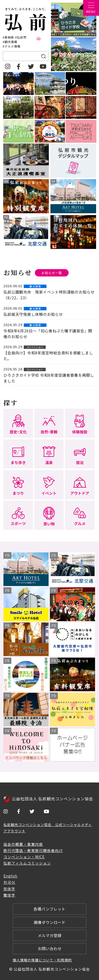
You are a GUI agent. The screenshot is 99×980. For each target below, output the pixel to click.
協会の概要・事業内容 (23, 844)
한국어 (9, 882)
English (10, 876)
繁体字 (9, 895)
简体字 (9, 889)
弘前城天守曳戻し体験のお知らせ (33, 314)
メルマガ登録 (50, 935)
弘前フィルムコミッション (27, 863)
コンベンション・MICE (24, 857)
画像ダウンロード (50, 922)
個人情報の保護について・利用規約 (42, 960)
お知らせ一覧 (52, 273)
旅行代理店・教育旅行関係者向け (33, 850)
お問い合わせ (50, 948)
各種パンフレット (49, 909)
